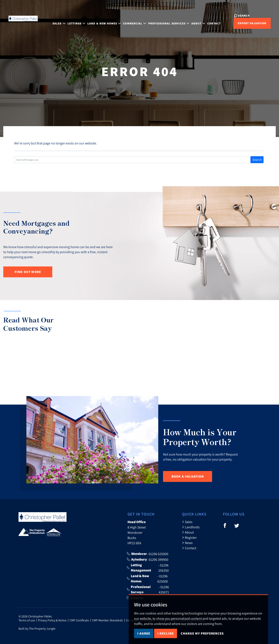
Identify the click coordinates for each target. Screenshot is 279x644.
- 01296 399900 (148, 559)
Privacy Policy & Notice (52, 620)
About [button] (195, 20)
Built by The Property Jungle (37, 629)
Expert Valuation (242, 23)
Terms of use (27, 620)
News (187, 543)
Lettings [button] (73, 20)
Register (189, 537)
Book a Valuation (188, 476)
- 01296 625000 (148, 554)
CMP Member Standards (107, 620)
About (188, 532)
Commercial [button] (132, 20)
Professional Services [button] (166, 20)
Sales (187, 522)
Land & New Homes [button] (101, 20)
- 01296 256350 (148, 568)
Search (257, 160)
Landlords (191, 527)
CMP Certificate (79, 620)
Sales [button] (56, 20)
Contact (211, 20)
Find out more (28, 272)
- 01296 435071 (148, 590)
